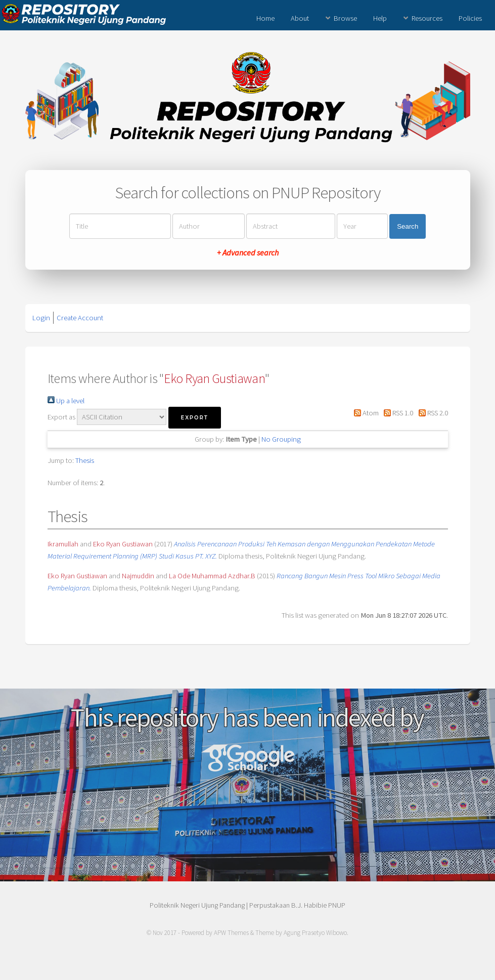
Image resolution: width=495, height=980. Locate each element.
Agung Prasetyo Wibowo (315, 933)
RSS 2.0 (431, 413)
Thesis (85, 460)
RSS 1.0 (397, 413)
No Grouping (281, 439)
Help (380, 18)
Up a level (66, 401)
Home (265, 18)
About (300, 18)
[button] (195, 418)
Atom (365, 413)
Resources (427, 18)
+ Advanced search (248, 252)
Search (408, 226)
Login (41, 318)
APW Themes (231, 933)
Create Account (80, 318)
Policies (470, 18)
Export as (61, 417)
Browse (345, 18)
